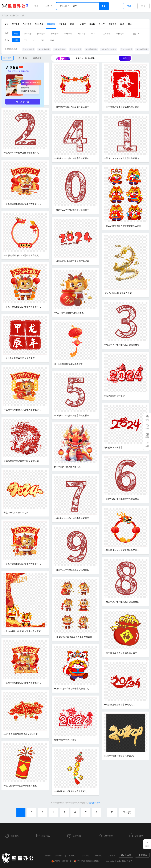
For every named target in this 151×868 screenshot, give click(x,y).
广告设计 (82, 24)
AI (34, 40)
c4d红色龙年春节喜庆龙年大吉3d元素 (21, 734)
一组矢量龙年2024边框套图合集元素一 (122, 550)
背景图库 (62, 24)
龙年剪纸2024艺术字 (113, 448)
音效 (122, 24)
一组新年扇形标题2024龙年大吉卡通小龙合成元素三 (23, 410)
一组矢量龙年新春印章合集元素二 (119, 705)
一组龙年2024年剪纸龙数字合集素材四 (122, 602)
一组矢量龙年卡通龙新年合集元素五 (20, 786)
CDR (52, 40)
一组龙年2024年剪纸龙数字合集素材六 (71, 158)
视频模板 (112, 24)
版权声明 (85, 856)
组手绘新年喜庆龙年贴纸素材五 (68, 364)
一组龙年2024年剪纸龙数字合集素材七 (122, 345)
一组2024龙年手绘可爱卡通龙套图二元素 (123, 226)
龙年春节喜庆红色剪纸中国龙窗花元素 (21, 461)
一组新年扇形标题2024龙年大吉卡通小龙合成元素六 (23, 307)
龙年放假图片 (126, 49)
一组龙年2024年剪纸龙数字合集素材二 (122, 499)
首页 (36, 6)
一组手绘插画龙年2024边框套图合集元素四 (23, 256)
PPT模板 (16, 24)
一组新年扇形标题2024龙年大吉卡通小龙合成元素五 (23, 564)
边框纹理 (107, 34)
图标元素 (82, 34)
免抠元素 (15, 15)
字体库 (102, 24)
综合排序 (8, 58)
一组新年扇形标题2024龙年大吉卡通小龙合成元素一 (23, 683)
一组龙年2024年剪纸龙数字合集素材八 (21, 153)
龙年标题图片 (142, 49)
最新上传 (37, 58)
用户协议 (72, 856)
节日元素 (120, 34)
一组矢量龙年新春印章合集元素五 (19, 358)
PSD (26, 40)
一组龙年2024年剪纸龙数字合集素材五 (71, 570)
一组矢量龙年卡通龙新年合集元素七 (70, 791)
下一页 (127, 812)
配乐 (130, 24)
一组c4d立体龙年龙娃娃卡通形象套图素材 (73, 637)
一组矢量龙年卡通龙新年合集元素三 (121, 653)
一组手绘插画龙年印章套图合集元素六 (122, 107)
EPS (43, 40)
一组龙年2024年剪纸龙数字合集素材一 (71, 416)
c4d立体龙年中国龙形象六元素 (118, 293)
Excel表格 (39, 24)
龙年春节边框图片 (109, 49)
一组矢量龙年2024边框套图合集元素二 (71, 107)
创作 (125, 58)
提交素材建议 (95, 803)
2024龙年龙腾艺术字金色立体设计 (119, 756)
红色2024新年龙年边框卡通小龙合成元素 (22, 631)
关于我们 (59, 856)
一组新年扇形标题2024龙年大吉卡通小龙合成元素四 (23, 204)
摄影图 (92, 24)
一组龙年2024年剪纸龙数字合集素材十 (71, 210)
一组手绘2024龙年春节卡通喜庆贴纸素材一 (73, 261)
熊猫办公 (5, 15)
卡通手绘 (55, 34)
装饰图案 (68, 34)
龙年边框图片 (44, 49)
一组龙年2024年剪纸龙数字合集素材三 (71, 518)
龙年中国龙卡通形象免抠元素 (67, 467)
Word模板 (27, 24)
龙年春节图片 (60, 49)
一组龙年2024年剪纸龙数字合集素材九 (122, 158)
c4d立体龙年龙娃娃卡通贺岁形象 (69, 313)
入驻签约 (112, 856)
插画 (72, 24)
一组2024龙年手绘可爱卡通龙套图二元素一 (73, 689)
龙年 (23, 15)
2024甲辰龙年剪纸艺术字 (65, 740)
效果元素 (41, 34)
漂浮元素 (28, 34)
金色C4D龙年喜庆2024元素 (16, 513)
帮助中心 (99, 856)
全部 (7, 24)
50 (112, 812)
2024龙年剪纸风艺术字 (114, 396)
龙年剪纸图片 (75, 49)
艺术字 (94, 34)
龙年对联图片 (28, 49)
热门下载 (23, 58)
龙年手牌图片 (91, 49)
